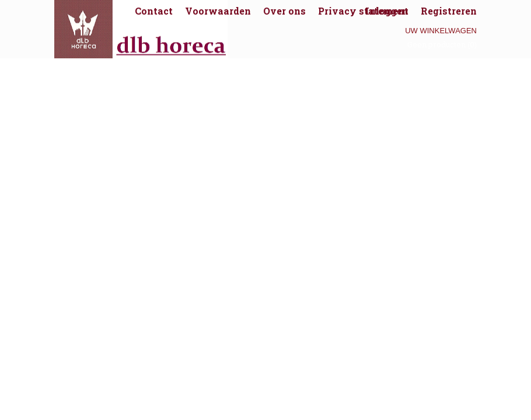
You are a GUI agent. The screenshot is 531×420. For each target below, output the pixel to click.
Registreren (449, 11)
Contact (154, 11)
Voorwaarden (218, 11)
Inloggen (387, 11)
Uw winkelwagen (441, 31)
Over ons (284, 11)
